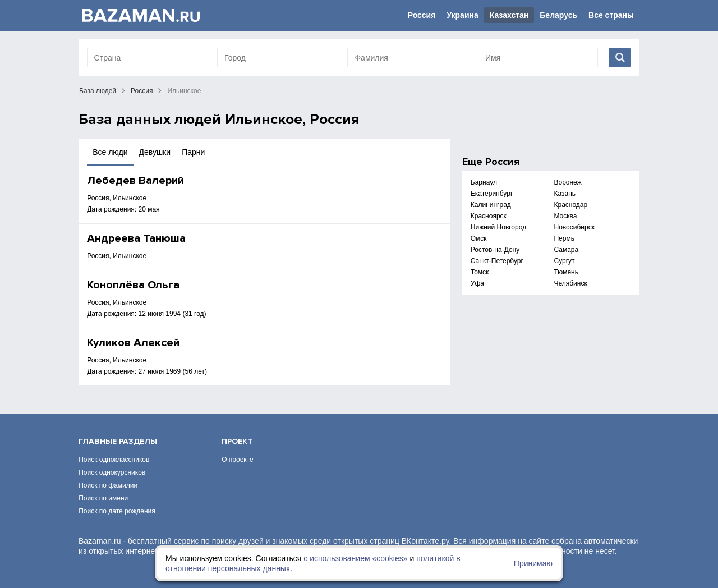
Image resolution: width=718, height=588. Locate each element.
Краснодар (570, 205)
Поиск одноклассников (114, 460)
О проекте (238, 460)
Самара (566, 250)
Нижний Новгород (498, 227)
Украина (462, 15)
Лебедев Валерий (135, 181)
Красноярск (489, 216)
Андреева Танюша (136, 238)
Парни (193, 152)
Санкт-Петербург (497, 261)
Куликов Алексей (133, 343)
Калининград (491, 205)
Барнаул (484, 182)
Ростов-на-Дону (495, 250)
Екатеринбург (492, 194)
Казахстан (509, 15)
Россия (422, 15)
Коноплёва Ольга (133, 285)
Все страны (611, 15)
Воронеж (567, 182)
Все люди (110, 152)
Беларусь (558, 15)
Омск (479, 238)
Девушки (155, 152)
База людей (98, 91)
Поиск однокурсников (112, 472)
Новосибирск (574, 227)
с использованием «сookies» (355, 558)
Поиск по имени (103, 498)
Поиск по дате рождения (117, 511)
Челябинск (570, 283)
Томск (480, 272)
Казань (565, 194)
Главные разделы (118, 441)
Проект (237, 441)
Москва (565, 216)
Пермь (564, 238)
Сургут (564, 261)
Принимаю (533, 563)
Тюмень (566, 272)
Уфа (477, 283)
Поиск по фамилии (108, 485)
